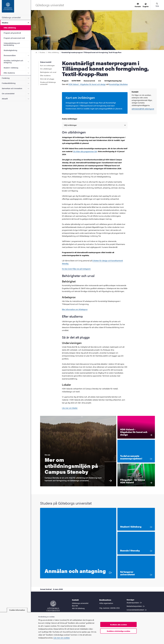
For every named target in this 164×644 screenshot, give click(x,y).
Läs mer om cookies (62, 638)
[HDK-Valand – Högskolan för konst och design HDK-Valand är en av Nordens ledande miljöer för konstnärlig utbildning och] (136, 427)
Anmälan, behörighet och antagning (13, 61)
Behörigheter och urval (48, 72)
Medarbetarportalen (136, 606)
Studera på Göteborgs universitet (48, 83)
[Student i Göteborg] (136, 519)
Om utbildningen (46, 69)
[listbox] (95, 125)
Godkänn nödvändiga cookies (119, 631)
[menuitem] (138, 5)
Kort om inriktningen (47, 65)
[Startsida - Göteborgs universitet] (15, 7)
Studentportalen (134, 602)
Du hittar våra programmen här (85, 151)
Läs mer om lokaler (70, 408)
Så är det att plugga (47, 79)
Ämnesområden (10, 55)
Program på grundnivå (12, 33)
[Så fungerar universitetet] (136, 567)
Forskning (6, 78)
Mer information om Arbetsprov (75, 309)
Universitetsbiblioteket (137, 610)
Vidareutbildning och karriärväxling (12, 44)
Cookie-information (17, 610)
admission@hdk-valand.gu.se (143, 109)
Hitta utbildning (10, 28)
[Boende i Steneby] (136, 543)
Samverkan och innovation (12, 88)
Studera (5, 23)
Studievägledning (10, 50)
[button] (157, 5)
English (146, 5)
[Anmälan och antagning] (78, 543)
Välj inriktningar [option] (70, 125)
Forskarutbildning (9, 83)
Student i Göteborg (11, 68)
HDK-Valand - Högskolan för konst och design (87, 84)
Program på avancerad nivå (14, 38)
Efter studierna (9, 73)
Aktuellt (5, 99)
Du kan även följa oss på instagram (76, 269)
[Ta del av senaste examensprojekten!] (136, 451)
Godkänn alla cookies (119, 625)
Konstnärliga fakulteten (118, 84)
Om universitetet (8, 93)
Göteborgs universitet (11, 17)
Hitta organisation (106, 603)
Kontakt (138, 5)
